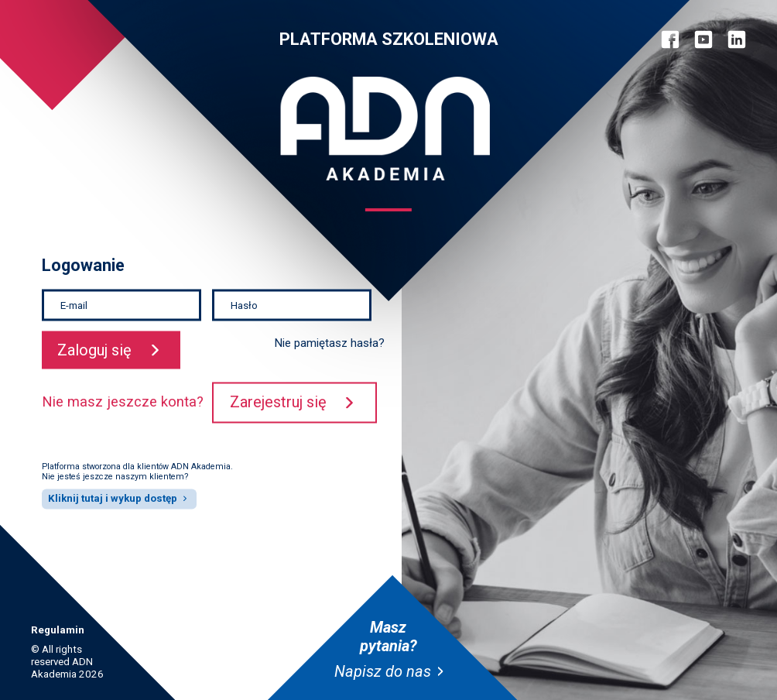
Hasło (244, 305)
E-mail (74, 305)
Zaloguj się (94, 350)
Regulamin (58, 630)
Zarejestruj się (278, 403)
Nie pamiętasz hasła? (330, 344)
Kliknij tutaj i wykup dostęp (113, 498)
